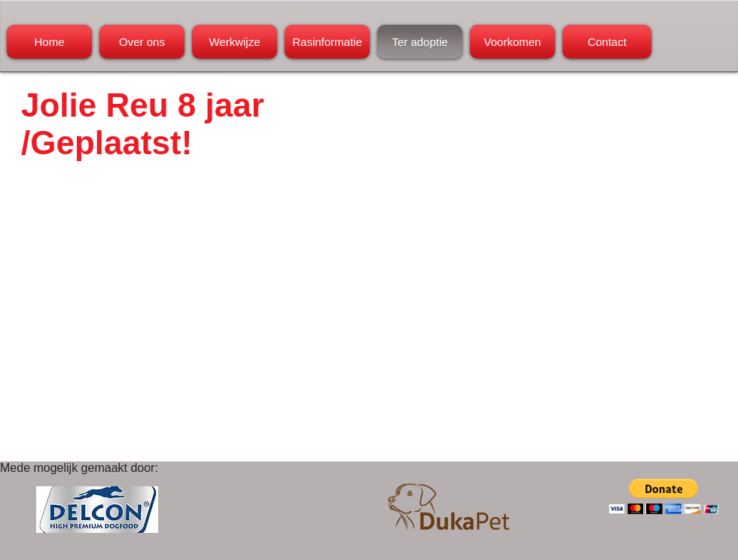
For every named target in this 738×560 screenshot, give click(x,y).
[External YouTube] (202, 326)
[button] (664, 496)
